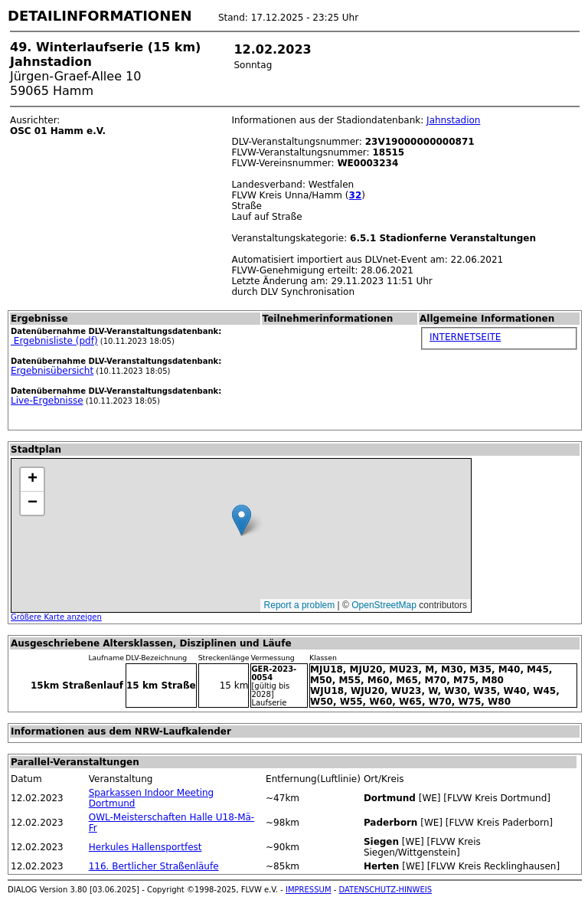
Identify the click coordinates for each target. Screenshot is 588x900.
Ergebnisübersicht (52, 371)
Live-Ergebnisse (47, 401)
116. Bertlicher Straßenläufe (154, 866)
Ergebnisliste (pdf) (54, 341)
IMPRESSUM (309, 890)
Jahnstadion (453, 120)
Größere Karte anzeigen (56, 617)
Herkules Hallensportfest (145, 847)
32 (356, 195)
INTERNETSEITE (465, 337)
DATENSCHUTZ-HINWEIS (386, 890)
